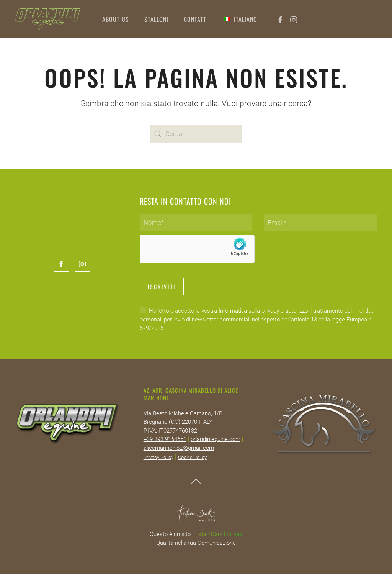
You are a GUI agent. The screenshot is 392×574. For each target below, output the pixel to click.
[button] (240, 19)
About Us (116, 19)
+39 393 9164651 (165, 439)
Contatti (196, 19)
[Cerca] (196, 134)
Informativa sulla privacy (249, 311)
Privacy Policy (158, 457)
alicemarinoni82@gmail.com (179, 448)
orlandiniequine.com (216, 439)
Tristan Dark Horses (217, 534)
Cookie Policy (192, 457)
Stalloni (156, 19)
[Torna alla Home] (48, 19)
